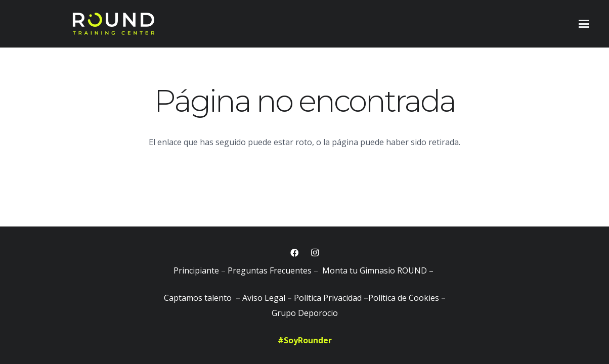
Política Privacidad (328, 298)
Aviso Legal (264, 298)
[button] (584, 24)
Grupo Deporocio (305, 313)
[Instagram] (315, 253)
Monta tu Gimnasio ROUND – (379, 270)
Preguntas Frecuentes (270, 270)
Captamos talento (199, 298)
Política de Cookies (404, 298)
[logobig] (113, 24)
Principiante (196, 270)
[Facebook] (294, 253)
